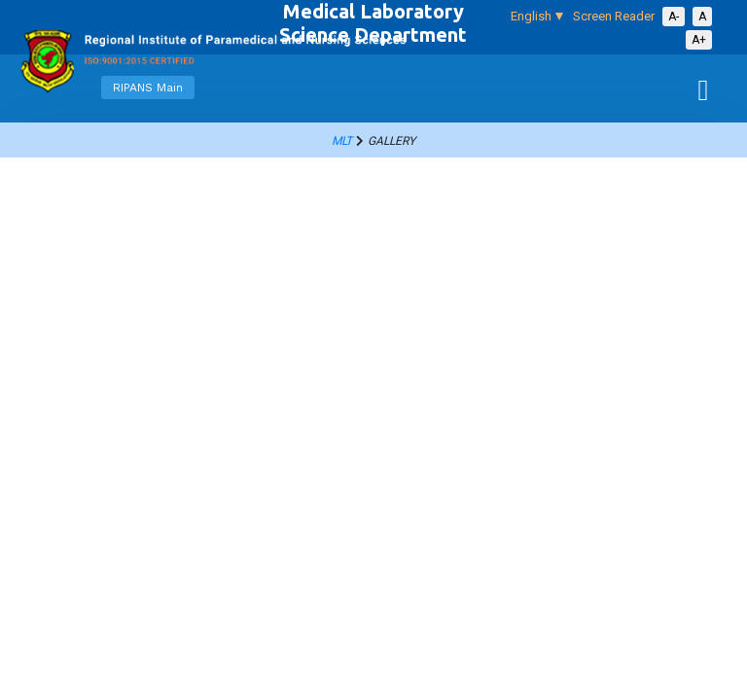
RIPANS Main (148, 87)
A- (674, 17)
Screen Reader (614, 16)
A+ (699, 40)
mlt (342, 141)
